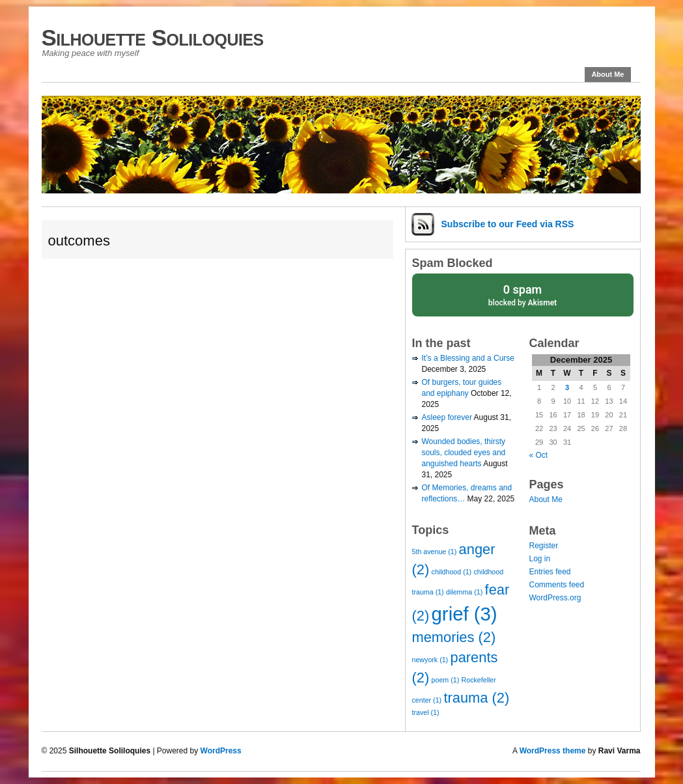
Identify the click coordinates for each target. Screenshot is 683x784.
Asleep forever (447, 417)
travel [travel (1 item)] (426, 712)
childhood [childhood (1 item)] (452, 572)
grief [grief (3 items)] (465, 614)
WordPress (221, 751)
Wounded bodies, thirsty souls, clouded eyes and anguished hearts (464, 453)
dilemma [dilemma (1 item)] (464, 592)
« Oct (539, 455)
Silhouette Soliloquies (153, 37)
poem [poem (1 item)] (446, 680)
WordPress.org (555, 598)
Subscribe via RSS (508, 224)
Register (544, 546)
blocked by (523, 294)
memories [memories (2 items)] (454, 637)
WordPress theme (553, 751)
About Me (607, 74)
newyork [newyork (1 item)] (430, 660)
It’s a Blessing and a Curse (468, 358)
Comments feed (557, 585)
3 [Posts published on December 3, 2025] (567, 387)
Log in (540, 559)
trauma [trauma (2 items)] (476, 698)
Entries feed (550, 572)
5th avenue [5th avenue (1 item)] (435, 552)
